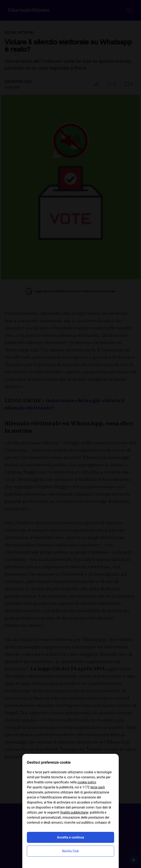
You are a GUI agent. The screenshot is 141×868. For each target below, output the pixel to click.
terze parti (97, 787)
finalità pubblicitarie (74, 812)
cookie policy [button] (87, 782)
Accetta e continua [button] (70, 837)
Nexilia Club (70, 851)
